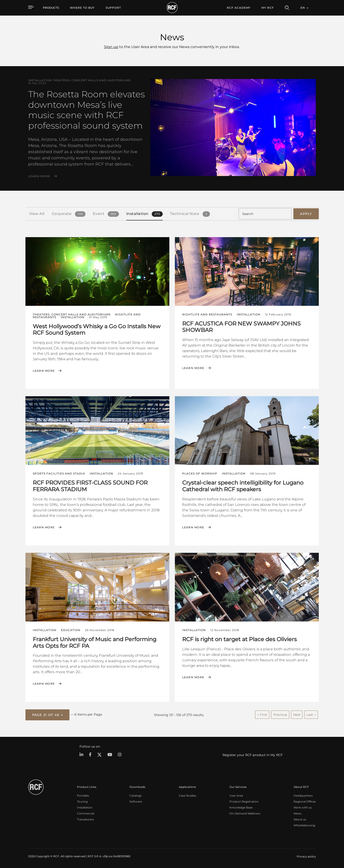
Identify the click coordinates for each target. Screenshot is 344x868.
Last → (311, 715)
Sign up (111, 47)
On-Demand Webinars (245, 813)
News (297, 813)
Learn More (39, 176)
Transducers (85, 819)
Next (297, 715)
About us (300, 819)
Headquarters (303, 796)
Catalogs (136, 796)
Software (136, 802)
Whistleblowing (304, 825)
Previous (280, 715)
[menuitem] (82, 8)
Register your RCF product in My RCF (253, 755)
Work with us (303, 807)
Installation (85, 807)
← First (262, 715)
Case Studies (187, 796)
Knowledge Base (241, 807)
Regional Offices (305, 802)
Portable (83, 796)
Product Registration (244, 802)
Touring (82, 802)
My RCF (268, 8)
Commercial (86, 813)
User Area (236, 796)
